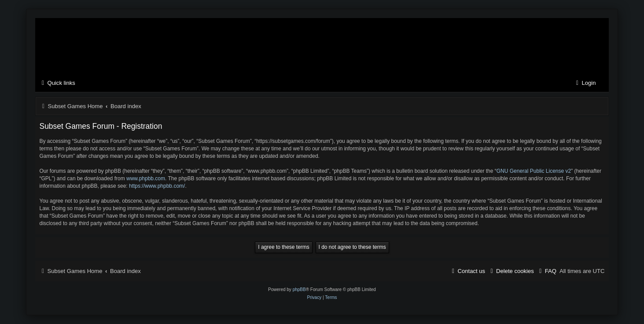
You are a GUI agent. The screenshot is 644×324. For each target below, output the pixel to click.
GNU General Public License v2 (534, 171)
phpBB (299, 289)
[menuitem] (585, 83)
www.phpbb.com (146, 178)
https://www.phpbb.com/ (157, 186)
